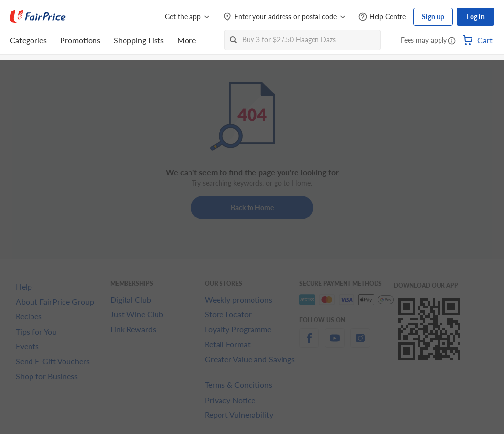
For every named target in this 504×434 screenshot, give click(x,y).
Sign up (433, 16)
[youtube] (335, 344)
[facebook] (309, 344)
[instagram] (360, 344)
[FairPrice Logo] (38, 17)
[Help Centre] (382, 17)
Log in (476, 16)
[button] (452, 41)
